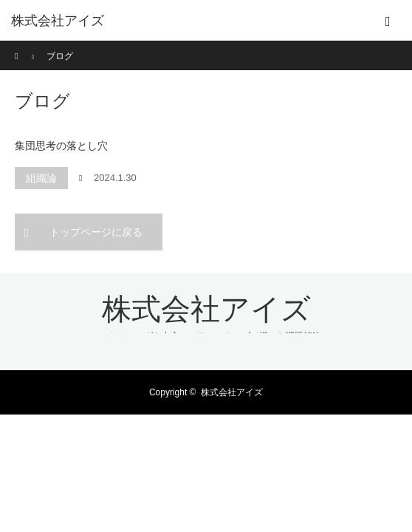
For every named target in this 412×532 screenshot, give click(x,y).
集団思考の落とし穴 (61, 146)
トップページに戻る (96, 232)
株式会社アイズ (58, 21)
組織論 (41, 178)
